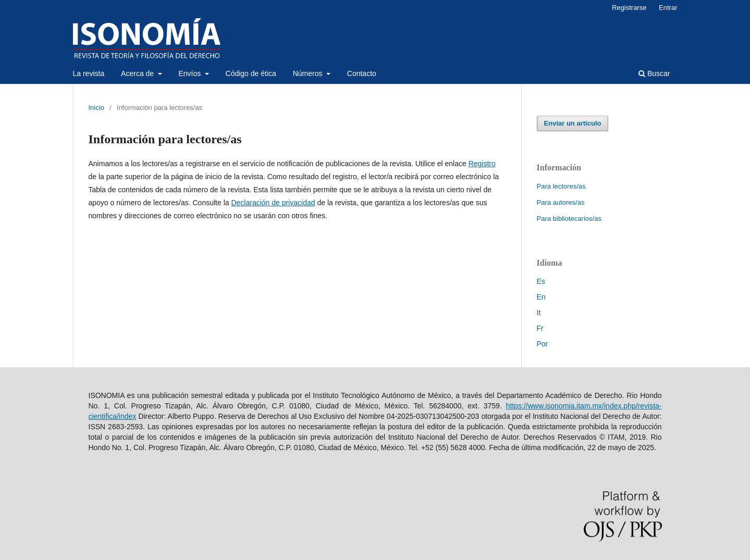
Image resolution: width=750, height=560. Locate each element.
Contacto (362, 73)
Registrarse (629, 8)
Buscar (654, 73)
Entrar (668, 8)
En (541, 297)
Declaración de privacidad (273, 203)
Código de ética (251, 73)
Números (309, 73)
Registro (482, 164)
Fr (540, 328)
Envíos (190, 73)
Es (541, 281)
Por (543, 344)
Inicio (96, 108)
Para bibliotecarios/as (569, 219)
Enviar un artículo (573, 123)
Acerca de (138, 73)
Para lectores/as (561, 186)
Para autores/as (561, 202)
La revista (89, 73)
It (539, 313)
